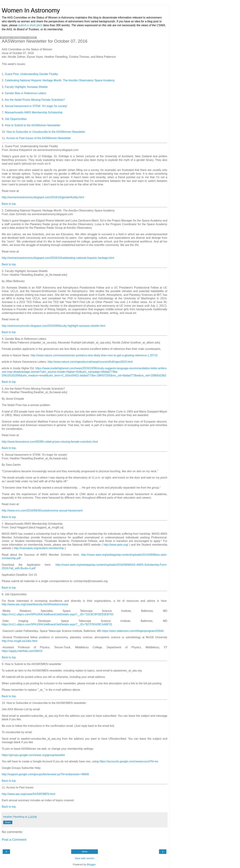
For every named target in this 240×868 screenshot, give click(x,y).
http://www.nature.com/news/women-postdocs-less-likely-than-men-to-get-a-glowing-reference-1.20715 (94, 355)
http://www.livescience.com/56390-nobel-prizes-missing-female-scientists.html (50, 442)
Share (8, 822)
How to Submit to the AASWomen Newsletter (33, 125)
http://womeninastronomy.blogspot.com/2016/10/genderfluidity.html (43, 197)
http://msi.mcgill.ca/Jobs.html (20, 641)
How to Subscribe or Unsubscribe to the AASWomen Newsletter (46, 132)
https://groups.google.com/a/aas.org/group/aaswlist (33, 755)
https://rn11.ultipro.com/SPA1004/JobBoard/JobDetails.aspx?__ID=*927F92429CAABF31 (57, 624)
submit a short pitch (30, 25)
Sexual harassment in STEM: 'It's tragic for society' (36, 106)
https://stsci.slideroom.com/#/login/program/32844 (133, 631)
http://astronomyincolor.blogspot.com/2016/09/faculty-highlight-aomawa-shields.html (54, 326)
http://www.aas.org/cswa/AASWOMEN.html (28, 794)
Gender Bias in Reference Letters (26, 93)
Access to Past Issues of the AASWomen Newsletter (39, 138)
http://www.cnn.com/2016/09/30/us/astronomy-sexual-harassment (42, 511)
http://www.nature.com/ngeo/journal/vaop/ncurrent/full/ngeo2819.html (90, 362)
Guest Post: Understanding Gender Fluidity (32, 74)
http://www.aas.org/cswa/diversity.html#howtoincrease (35, 604)
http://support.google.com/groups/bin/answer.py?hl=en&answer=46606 (45, 774)
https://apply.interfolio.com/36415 (22, 651)
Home (85, 852)
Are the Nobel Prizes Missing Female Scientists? (35, 100)
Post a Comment (14, 840)
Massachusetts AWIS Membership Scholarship (34, 112)
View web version (85, 858)
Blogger (91, 864)
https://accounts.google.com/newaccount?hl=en (129, 761)
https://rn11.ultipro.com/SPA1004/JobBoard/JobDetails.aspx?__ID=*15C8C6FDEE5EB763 (58, 614)
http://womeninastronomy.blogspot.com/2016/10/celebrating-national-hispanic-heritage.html (58, 258)
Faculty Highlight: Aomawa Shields (26, 87)
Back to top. (9, 204)
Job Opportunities (16, 119)
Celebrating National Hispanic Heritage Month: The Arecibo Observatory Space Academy (60, 80)
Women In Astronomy (31, 10)
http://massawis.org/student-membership (39, 548)
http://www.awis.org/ (116, 545)
